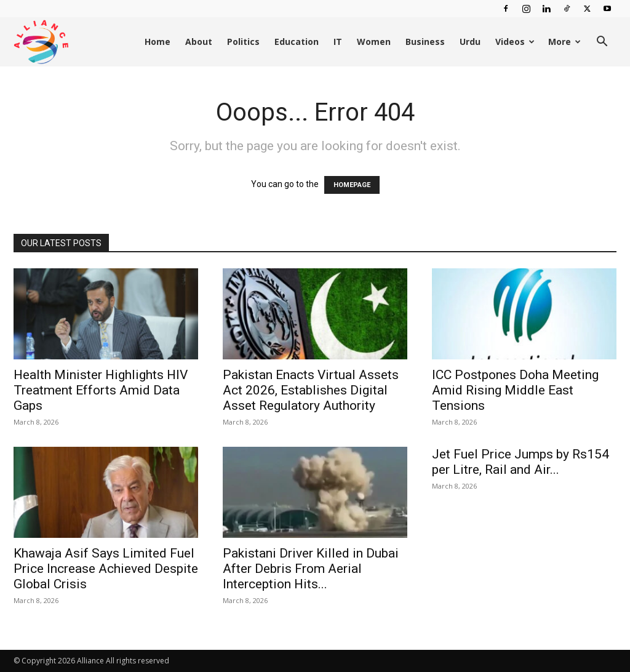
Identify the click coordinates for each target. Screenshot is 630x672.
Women (374, 42)
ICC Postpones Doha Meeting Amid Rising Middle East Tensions (515, 390)
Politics (243, 42)
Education (297, 42)
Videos (515, 42)
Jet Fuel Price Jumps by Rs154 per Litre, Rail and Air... (520, 462)
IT (338, 42)
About (199, 42)
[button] (602, 43)
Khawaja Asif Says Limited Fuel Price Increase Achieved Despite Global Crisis (106, 569)
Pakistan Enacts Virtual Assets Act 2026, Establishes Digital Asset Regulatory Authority (311, 390)
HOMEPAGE (352, 185)
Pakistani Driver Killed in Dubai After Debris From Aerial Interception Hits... (311, 569)
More (564, 42)
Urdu (470, 42)
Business (425, 42)
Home (157, 42)
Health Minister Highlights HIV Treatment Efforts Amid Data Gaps (101, 390)
